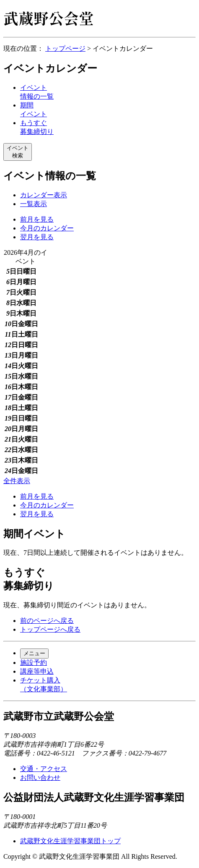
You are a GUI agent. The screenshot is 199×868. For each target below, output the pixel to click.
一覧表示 (34, 204)
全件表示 (17, 481)
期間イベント (34, 534)
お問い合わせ (40, 778)
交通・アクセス (44, 769)
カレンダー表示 (44, 195)
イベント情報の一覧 (50, 176)
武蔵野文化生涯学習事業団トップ (70, 841)
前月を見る (37, 219)
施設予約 (34, 663)
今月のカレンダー (47, 228)
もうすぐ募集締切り (29, 579)
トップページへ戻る (50, 629)
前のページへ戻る (47, 621)
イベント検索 (18, 152)
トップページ (65, 48)
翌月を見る (37, 237)
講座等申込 (37, 671)
